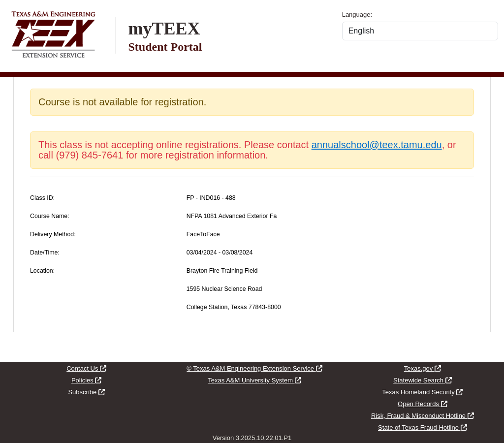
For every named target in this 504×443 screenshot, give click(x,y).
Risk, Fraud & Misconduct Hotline (423, 416)
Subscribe (86, 392)
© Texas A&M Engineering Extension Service (254, 368)
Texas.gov (423, 368)
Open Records (422, 404)
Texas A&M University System (254, 380)
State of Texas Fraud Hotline (422, 427)
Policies (86, 380)
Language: (357, 15)
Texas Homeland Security (422, 392)
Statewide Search (423, 380)
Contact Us (86, 368)
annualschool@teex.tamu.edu (377, 145)
